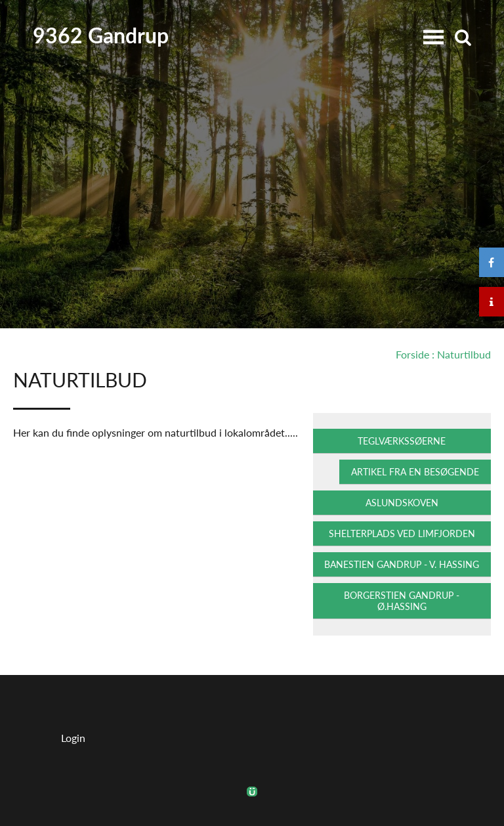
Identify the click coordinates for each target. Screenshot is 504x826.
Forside (412, 354)
